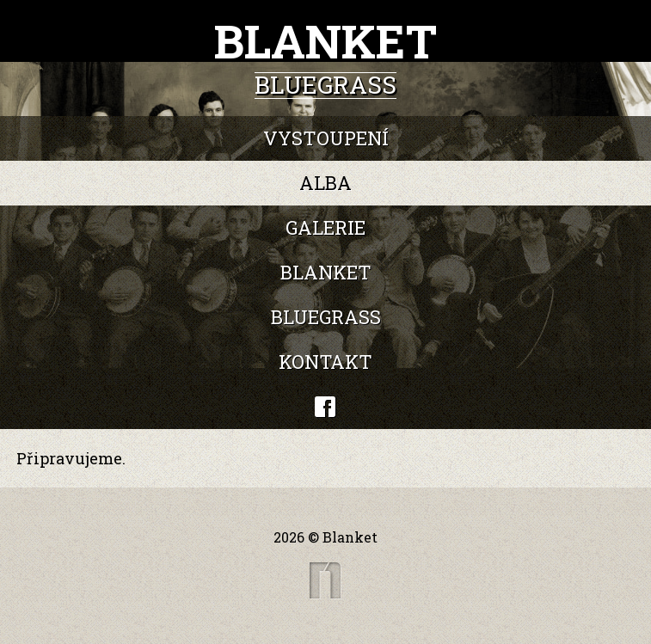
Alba (325, 183)
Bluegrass (326, 317)
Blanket (326, 272)
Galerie (325, 227)
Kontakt (325, 362)
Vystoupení (326, 138)
